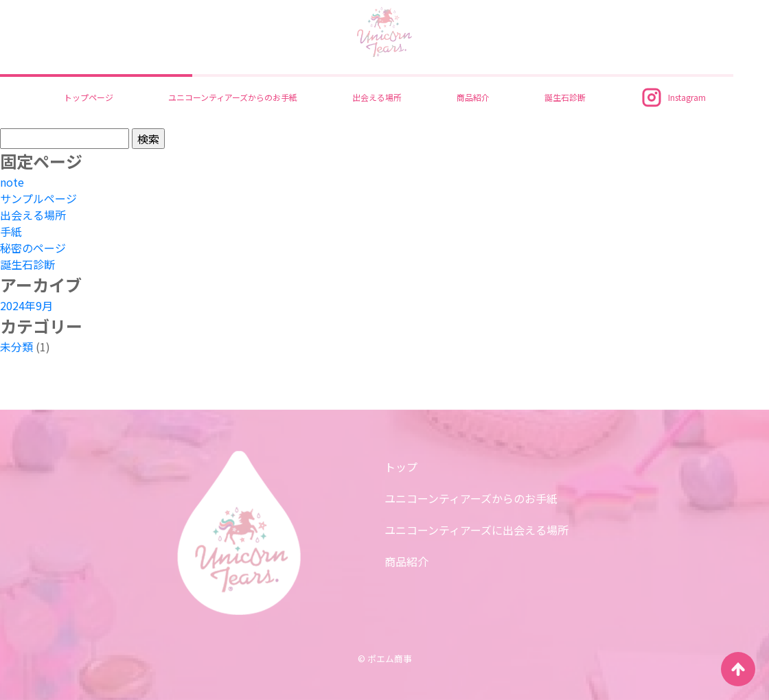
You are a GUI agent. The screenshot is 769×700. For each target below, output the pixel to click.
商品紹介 (473, 97)
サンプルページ (38, 198)
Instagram (673, 97)
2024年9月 (26, 305)
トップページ (89, 97)
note (12, 182)
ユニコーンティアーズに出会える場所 (477, 530)
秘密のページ (33, 248)
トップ (401, 467)
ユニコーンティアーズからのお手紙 (233, 97)
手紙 (11, 231)
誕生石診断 (565, 97)
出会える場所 (377, 97)
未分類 (16, 347)
